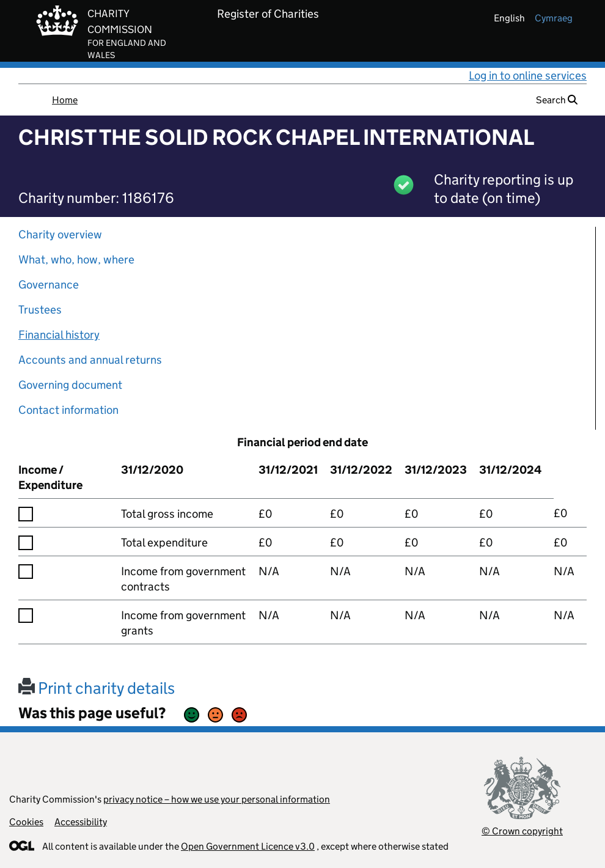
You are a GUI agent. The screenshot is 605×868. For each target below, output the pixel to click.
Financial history (59, 335)
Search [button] (557, 100)
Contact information (68, 410)
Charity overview (60, 234)
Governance (49, 285)
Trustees (40, 310)
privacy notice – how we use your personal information (217, 799)
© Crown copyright (522, 831)
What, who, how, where (76, 259)
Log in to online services (528, 75)
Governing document (70, 385)
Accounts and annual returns (90, 360)
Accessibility (81, 822)
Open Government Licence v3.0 (248, 846)
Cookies (26, 822)
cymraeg (554, 18)
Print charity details (97, 688)
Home (65, 100)
